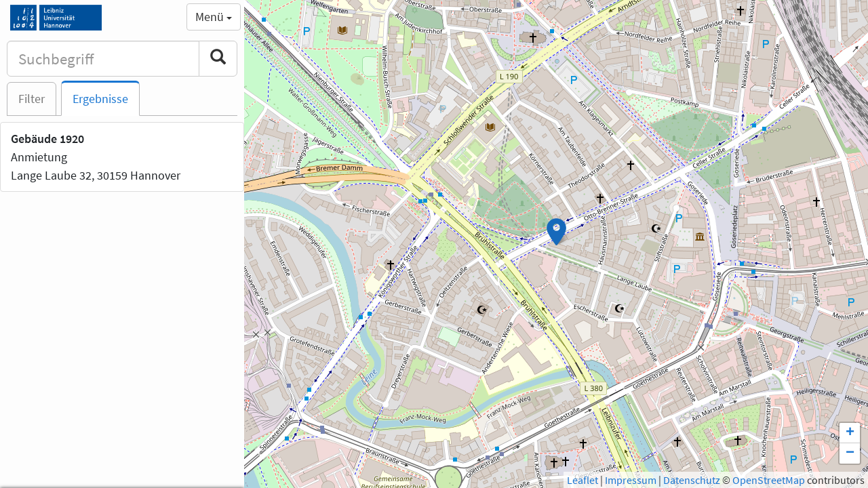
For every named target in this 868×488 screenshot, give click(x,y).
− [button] (850, 453)
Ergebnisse (100, 99)
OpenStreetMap (769, 480)
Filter (32, 99)
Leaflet (583, 480)
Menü (214, 17)
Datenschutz (692, 480)
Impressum (631, 480)
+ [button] (850, 433)
